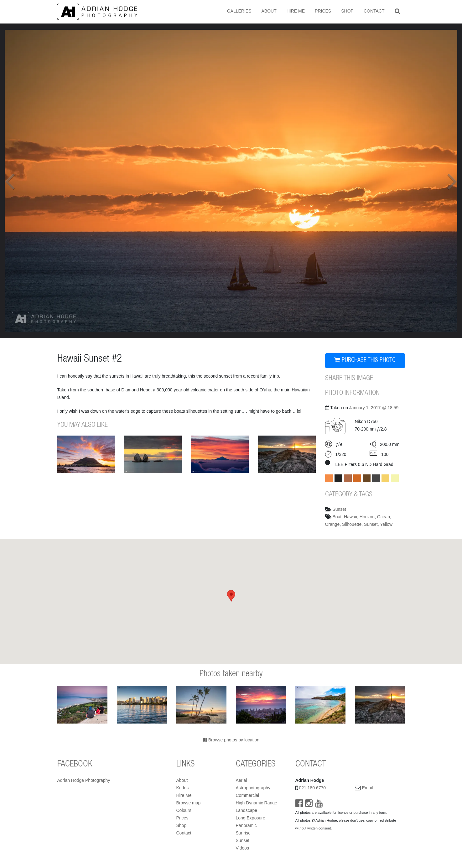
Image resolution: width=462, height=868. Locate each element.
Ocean (384, 517)
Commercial (248, 795)
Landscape (247, 810)
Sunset (339, 509)
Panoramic (246, 825)
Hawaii (350, 517)
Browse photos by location (231, 740)
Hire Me (296, 11)
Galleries (239, 11)
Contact (374, 11)
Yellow (386, 524)
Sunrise (243, 833)
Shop (347, 11)
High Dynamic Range (257, 803)
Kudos (183, 788)
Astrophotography (253, 788)
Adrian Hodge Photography (84, 780)
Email (367, 788)
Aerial (241, 780)
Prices (323, 11)
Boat (337, 517)
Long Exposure (251, 818)
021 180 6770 (312, 788)
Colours (184, 810)
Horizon (367, 517)
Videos (243, 848)
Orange (332, 524)
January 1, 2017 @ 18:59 (374, 408)
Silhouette (352, 524)
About (269, 11)
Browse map (189, 803)
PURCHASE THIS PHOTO (365, 360)
